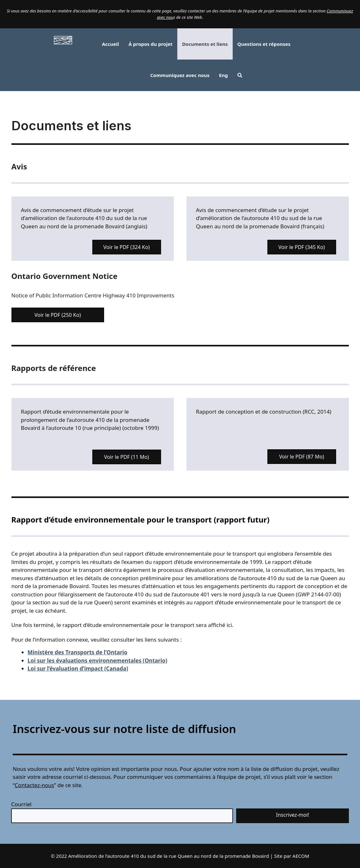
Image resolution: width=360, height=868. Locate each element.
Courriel (21, 804)
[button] (240, 75)
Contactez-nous (34, 785)
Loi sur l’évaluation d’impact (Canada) (78, 669)
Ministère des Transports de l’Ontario (78, 652)
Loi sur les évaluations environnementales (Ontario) (98, 661)
